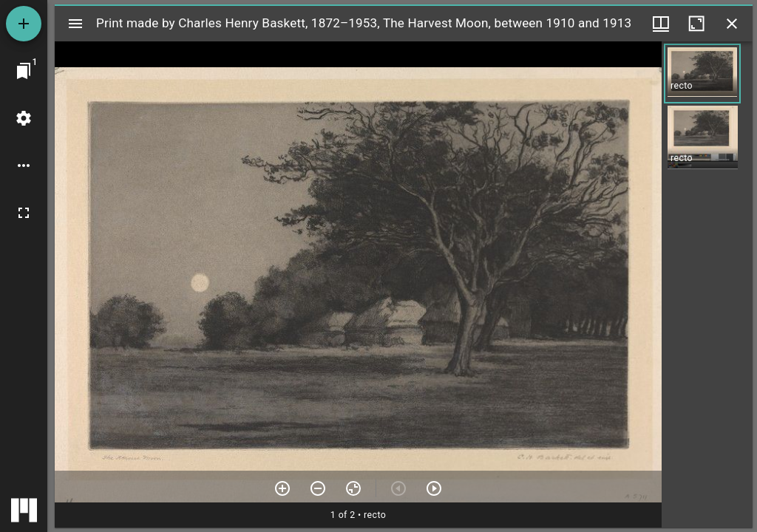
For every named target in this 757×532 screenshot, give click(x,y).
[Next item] (434, 488)
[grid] (707, 284)
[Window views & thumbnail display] (661, 24)
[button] (702, 74)
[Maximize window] (696, 24)
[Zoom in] (282, 488)
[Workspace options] (24, 166)
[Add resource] (24, 24)
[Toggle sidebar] (75, 24)
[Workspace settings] (24, 118)
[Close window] (732, 24)
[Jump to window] (24, 71)
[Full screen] (24, 213)
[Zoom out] (318, 488)
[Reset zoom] (353, 488)
